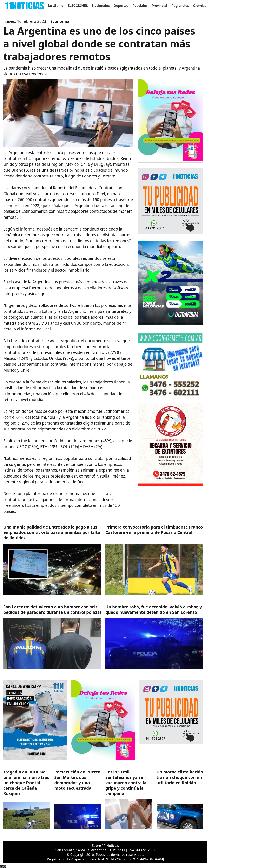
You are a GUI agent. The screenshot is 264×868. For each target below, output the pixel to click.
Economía (60, 21)
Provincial (160, 6)
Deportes (121, 6)
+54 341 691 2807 (142, 850)
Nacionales (101, 6)
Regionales (180, 6)
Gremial (199, 6)
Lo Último (56, 6)
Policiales (140, 6)
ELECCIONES (78, 6)
